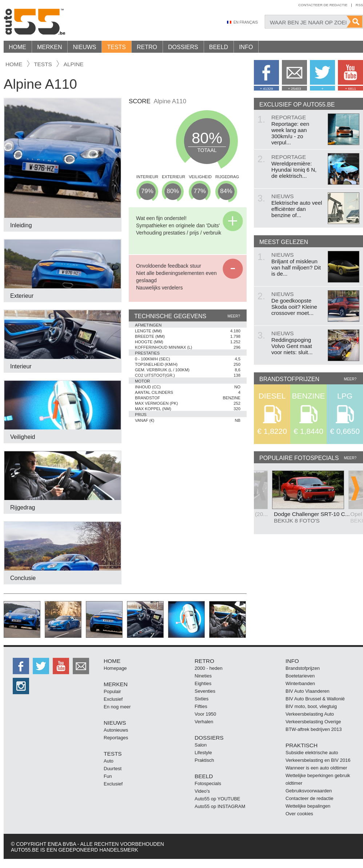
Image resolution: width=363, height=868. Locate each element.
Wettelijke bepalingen (308, 806)
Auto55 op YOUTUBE (218, 799)
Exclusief (113, 699)
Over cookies (299, 814)
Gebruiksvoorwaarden (309, 791)
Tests (116, 47)
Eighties (203, 683)
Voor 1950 (205, 714)
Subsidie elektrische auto (312, 753)
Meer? (234, 316)
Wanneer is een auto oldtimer (316, 768)
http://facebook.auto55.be (21, 666)
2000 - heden (209, 668)
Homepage (115, 668)
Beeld (219, 47)
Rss (359, 5)
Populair (112, 691)
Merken (49, 47)
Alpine (74, 64)
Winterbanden (300, 683)
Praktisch (204, 760)
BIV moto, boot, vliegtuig (311, 706)
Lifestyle (203, 753)
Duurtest (113, 769)
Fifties (201, 706)
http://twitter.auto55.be (41, 666)
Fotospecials (208, 783)
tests (43, 64)
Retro (147, 47)
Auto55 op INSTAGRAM (220, 806)
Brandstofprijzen (303, 668)
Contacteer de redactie (323, 5)
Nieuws (84, 47)
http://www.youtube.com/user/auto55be (61, 666)
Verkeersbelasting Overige (313, 722)
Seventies (205, 691)
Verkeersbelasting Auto (310, 714)
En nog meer (117, 707)
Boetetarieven (300, 676)
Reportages (116, 738)
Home (17, 47)
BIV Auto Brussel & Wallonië (315, 699)
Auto (109, 761)
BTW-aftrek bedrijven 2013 (314, 729)
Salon (201, 745)
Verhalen (204, 722)
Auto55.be (65, 22)
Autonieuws (116, 730)
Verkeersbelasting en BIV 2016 (318, 760)
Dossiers (183, 47)
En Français (246, 22)
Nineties (203, 676)
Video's (202, 791)
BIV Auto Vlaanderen (308, 691)
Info (246, 47)
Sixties (202, 699)
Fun (108, 776)
